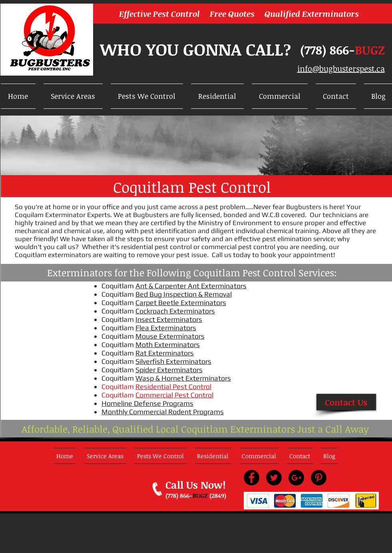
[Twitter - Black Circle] (274, 478)
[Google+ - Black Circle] (296, 478)
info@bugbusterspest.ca (341, 68)
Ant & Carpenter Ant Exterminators (191, 286)
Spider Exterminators (169, 370)
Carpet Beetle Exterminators (181, 302)
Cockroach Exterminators (175, 311)
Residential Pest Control (173, 386)
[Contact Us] (346, 402)
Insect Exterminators (169, 319)
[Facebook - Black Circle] (252, 478)
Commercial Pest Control (174, 395)
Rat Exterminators (165, 353)
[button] (73, 96)
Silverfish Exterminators (173, 361)
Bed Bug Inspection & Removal (184, 294)
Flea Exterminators (166, 328)
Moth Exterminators (168, 344)
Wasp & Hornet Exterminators (183, 378)
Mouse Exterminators (170, 336)
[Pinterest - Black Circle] (319, 478)
